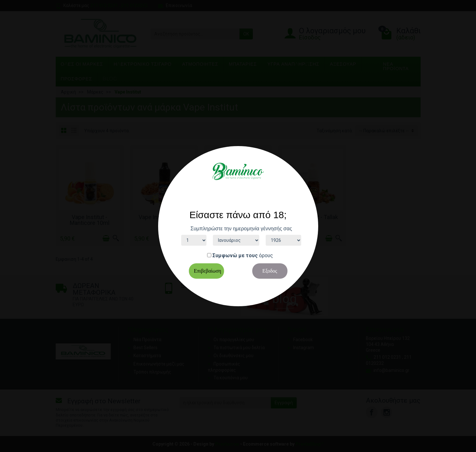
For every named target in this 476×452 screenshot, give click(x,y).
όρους (266, 255)
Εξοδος (270, 271)
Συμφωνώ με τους (235, 255)
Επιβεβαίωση (208, 271)
